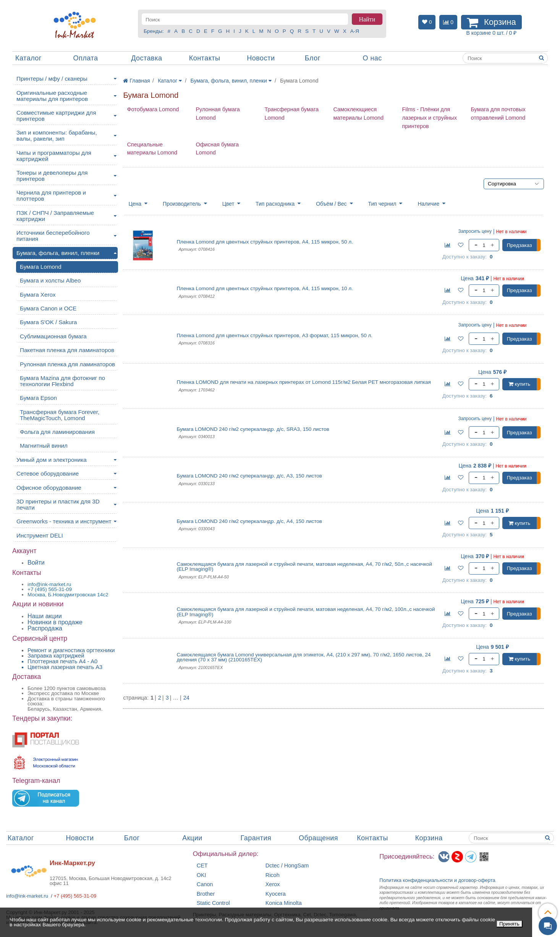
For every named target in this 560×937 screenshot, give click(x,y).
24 (186, 698)
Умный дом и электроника (52, 460)
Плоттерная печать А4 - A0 (62, 661)
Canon (205, 884)
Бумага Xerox (38, 295)
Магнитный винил (44, 446)
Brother (206, 894)
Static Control (213, 903)
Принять (509, 924)
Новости (261, 58)
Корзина (429, 838)
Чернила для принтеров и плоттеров (51, 196)
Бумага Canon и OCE (48, 308)
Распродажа (45, 628)
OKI (202, 875)
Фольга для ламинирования (57, 432)
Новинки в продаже (55, 622)
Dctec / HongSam (287, 866)
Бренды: (154, 31)
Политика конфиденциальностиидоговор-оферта (437, 880)
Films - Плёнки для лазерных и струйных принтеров (429, 118)
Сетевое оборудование (48, 473)
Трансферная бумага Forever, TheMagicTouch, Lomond (60, 415)
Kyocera (276, 894)
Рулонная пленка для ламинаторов (67, 364)
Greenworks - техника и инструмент (64, 521)
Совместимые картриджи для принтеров (56, 116)
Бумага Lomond (41, 267)
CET (202, 866)
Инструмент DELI (40, 535)
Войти (36, 563)
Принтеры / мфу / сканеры (52, 79)
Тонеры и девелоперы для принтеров (52, 176)
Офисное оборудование (49, 488)
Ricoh (273, 875)
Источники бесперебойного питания (53, 236)
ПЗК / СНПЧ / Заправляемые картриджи (55, 216)
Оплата (86, 58)
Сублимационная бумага (53, 336)
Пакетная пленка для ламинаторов (67, 350)
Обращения (318, 838)
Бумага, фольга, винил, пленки (58, 253)
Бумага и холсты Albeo (50, 280)
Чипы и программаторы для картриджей (54, 156)
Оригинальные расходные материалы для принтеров (52, 96)
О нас (372, 58)
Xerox (273, 884)
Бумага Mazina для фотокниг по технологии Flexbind (62, 381)
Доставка (146, 58)
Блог (313, 58)
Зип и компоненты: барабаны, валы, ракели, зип (57, 136)
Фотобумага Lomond (153, 109)
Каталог (28, 58)
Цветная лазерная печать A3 (65, 667)
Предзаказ (520, 245)
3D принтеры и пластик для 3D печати (58, 504)
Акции (192, 838)
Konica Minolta (284, 903)
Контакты (205, 58)
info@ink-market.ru (27, 896)
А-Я (355, 31)
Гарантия (256, 838)
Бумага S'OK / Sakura (49, 322)
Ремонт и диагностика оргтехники (71, 650)
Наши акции (45, 616)
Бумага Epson (38, 398)
